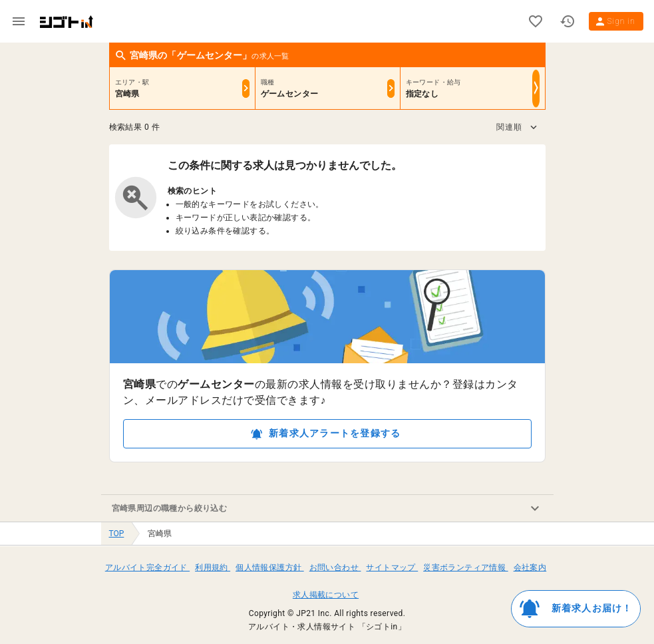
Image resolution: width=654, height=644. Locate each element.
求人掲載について (326, 595)
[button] (516, 127)
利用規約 (213, 567)
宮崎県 (160, 534)
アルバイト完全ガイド (147, 567)
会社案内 (530, 567)
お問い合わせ (335, 567)
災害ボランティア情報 (465, 567)
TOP (117, 534)
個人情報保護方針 (270, 567)
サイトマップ (392, 567)
